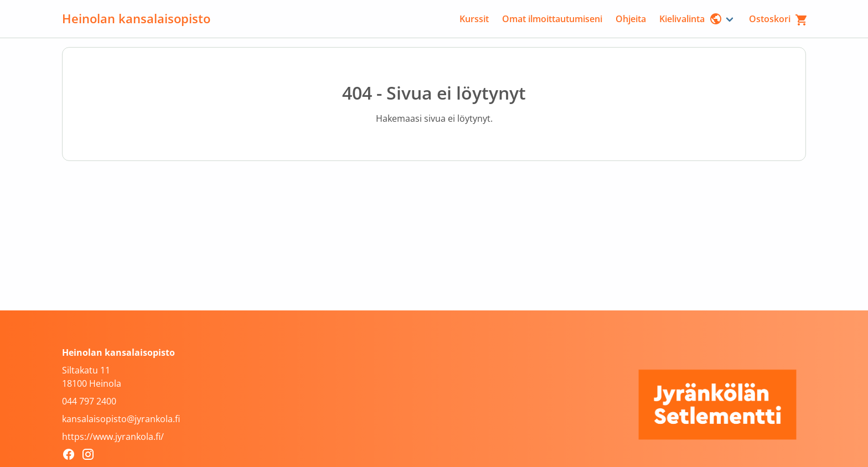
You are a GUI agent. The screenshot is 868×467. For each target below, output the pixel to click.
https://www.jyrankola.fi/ (113, 437)
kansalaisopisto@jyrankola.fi (121, 419)
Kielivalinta (691, 19)
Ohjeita (631, 19)
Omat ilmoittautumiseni (552, 19)
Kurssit (474, 19)
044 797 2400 (89, 401)
